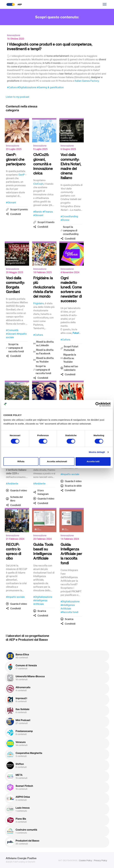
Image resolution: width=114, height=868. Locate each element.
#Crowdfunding (69, 216)
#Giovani (11, 202)
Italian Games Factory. (87, 81)
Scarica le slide (73, 486)
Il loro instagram (43, 492)
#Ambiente (12, 484)
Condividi (16, 214)
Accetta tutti (93, 461)
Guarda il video (19, 490)
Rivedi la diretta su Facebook (45, 352)
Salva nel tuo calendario (71, 368)
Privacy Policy (100, 860)
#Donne (65, 220)
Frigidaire (39, 303)
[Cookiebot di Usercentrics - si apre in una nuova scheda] (98, 404)
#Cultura (12, 87)
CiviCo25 (38, 184)
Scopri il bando (46, 222)
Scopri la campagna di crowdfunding (71, 230)
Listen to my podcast (18, 97)
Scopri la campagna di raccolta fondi (16, 348)
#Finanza (48, 212)
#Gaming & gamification (50, 87)
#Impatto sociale (70, 474)
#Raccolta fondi (69, 612)
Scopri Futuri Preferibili (71, 348)
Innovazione (14, 35)
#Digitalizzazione (27, 87)
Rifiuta (21, 461)
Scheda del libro (16, 499)
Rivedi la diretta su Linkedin (45, 344)
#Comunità (12, 330)
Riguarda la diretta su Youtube (70, 358)
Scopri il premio (19, 209)
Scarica (42, 611)
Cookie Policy (85, 860)
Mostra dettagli (97, 452)
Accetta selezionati (57, 461)
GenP (21, 175)
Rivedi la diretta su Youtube (45, 360)
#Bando (38, 212)
